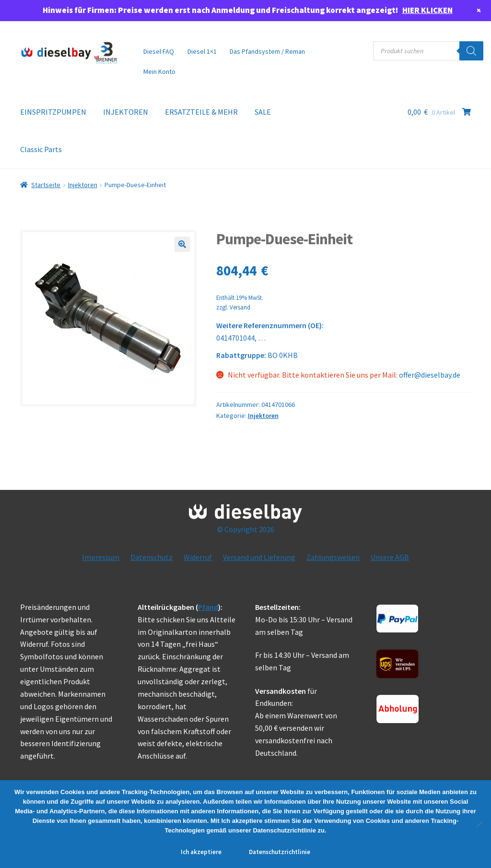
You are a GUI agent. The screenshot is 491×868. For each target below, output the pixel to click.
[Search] (471, 51)
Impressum (101, 557)
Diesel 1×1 (202, 51)
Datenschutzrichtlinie (280, 852)
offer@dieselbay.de (430, 375)
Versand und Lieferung (259, 557)
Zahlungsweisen (333, 557)
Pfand (208, 607)
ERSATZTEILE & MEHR (201, 112)
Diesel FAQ (159, 51)
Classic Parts (41, 149)
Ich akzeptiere (201, 852)
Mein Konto (159, 71)
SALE (263, 112)
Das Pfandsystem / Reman (267, 51)
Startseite (46, 185)
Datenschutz (152, 557)
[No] (479, 824)
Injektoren (83, 185)
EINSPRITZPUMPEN (53, 112)
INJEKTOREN (126, 112)
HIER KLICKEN (427, 10)
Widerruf (198, 557)
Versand (240, 307)
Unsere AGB (390, 557)
